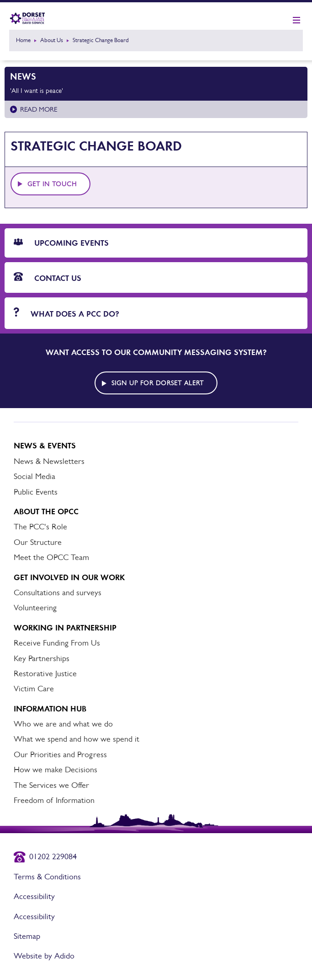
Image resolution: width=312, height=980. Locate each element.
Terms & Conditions (47, 877)
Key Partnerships (42, 658)
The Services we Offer (51, 785)
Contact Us (48, 278)
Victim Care (34, 689)
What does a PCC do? (66, 313)
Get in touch (52, 184)
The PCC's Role (40, 527)
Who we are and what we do (63, 724)
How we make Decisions (56, 770)
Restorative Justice (45, 673)
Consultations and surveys (58, 592)
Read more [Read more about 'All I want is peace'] (39, 109)
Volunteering (35, 608)
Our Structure (38, 542)
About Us (52, 40)
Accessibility (34, 896)
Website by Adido (44, 956)
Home (23, 40)
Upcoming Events (61, 243)
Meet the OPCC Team (51, 557)
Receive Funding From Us (57, 643)
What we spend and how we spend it (77, 739)
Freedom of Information (54, 800)
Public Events (36, 492)
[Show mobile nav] (296, 21)
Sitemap (27, 936)
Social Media (34, 476)
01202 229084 (53, 856)
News (23, 76)
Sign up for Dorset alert (158, 383)
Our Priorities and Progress (60, 754)
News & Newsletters (49, 461)
